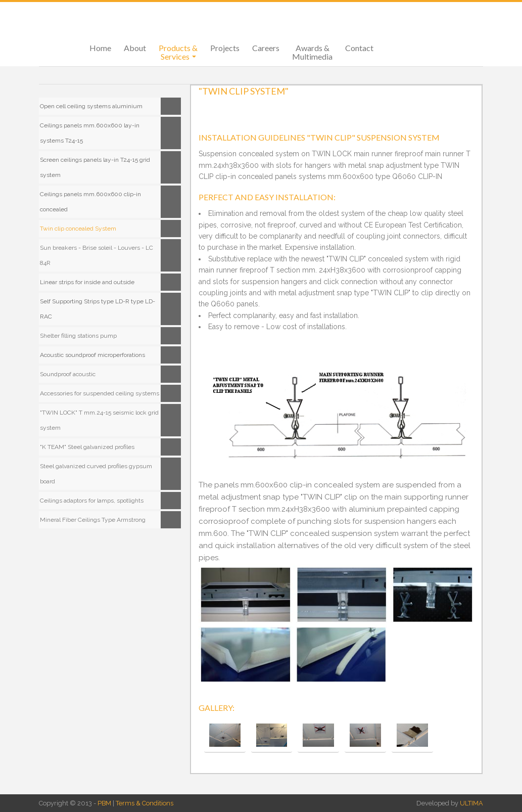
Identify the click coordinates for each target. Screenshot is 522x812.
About (135, 48)
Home (100, 48)
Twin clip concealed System (78, 229)
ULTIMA (471, 803)
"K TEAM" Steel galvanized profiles (87, 447)
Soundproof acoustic (68, 374)
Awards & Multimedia (312, 52)
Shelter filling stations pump (78, 336)
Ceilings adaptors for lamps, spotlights (92, 501)
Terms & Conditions (145, 803)
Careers (266, 48)
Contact (359, 48)
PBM (104, 803)
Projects (225, 48)
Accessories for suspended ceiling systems (100, 393)
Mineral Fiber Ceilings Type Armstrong (93, 520)
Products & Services (178, 52)
